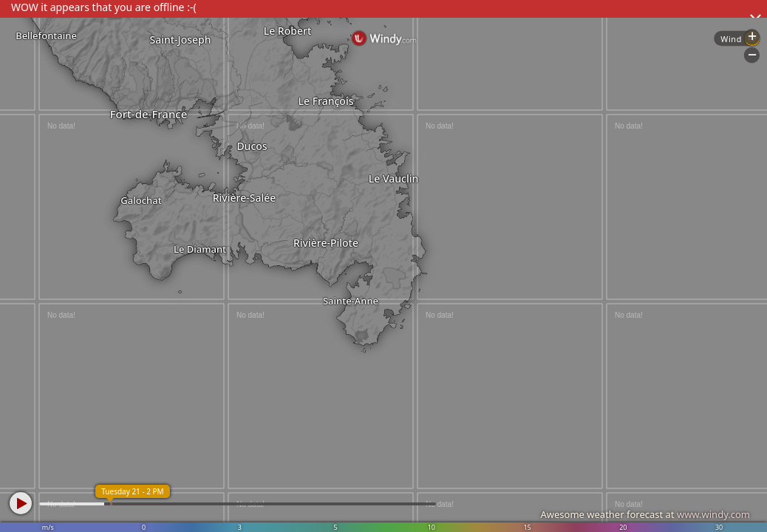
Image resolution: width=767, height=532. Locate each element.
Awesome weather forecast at (645, 514)
